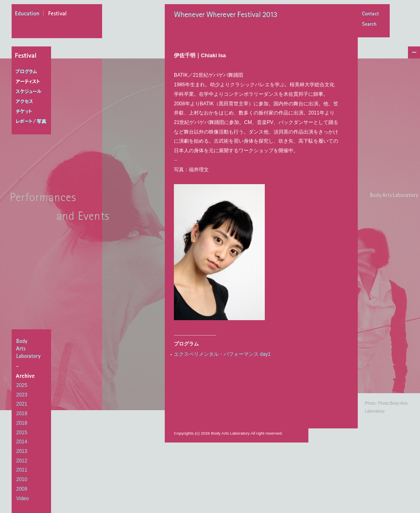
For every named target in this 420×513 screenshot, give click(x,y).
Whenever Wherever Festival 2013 (228, 15)
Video (22, 498)
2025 (22, 385)
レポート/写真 (33, 122)
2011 (22, 470)
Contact (370, 14)
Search (370, 25)
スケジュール (33, 92)
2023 (22, 395)
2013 (22, 451)
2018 (22, 423)
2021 (22, 404)
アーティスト (33, 82)
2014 (22, 442)
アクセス (33, 102)
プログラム (33, 72)
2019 (22, 413)
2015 (22, 433)
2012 (22, 461)
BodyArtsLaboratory (32, 348)
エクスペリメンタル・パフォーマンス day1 (222, 354)
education (29, 15)
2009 (22, 489)
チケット (33, 112)
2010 (22, 479)
